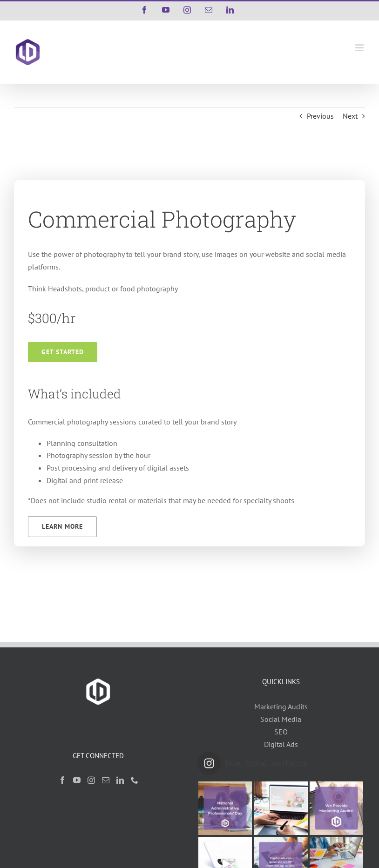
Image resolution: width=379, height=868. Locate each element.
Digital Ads (281, 744)
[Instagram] (91, 780)
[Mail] (106, 780)
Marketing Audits (281, 707)
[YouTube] (77, 780)
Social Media (281, 719)
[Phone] (135, 780)
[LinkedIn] (120, 780)
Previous (320, 116)
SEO (281, 732)
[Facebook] (62, 780)
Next (350, 116)
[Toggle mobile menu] (360, 48)
